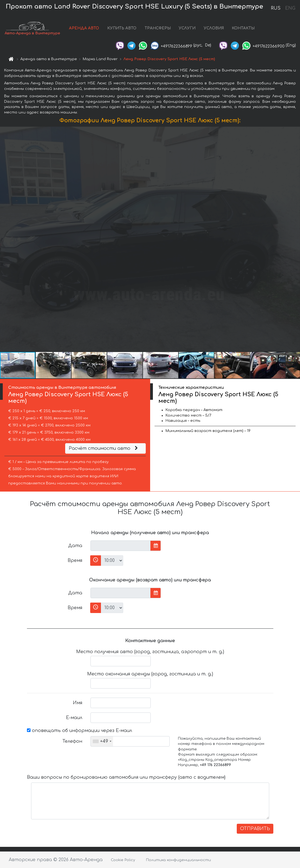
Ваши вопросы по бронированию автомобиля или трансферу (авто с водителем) (126, 777)
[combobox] (102, 741)
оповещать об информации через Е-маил (79, 731)
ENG (290, 8)
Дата (75, 546)
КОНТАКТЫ (243, 28)
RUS (276, 8)
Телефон (72, 741)
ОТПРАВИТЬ (255, 829)
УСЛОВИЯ (214, 28)
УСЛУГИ (187, 28)
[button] (295, 239)
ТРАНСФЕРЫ (158, 28)
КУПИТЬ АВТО (122, 28)
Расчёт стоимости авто (104, 448)
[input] (121, 546)
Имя (78, 703)
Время (75, 561)
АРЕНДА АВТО (84, 28)
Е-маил (74, 718)
